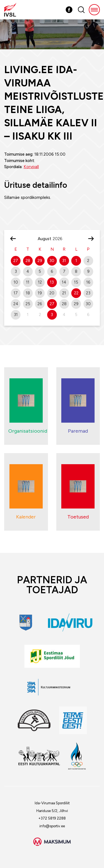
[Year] (60, 239)
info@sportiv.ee (52, 826)
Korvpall (31, 167)
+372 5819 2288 (52, 818)
